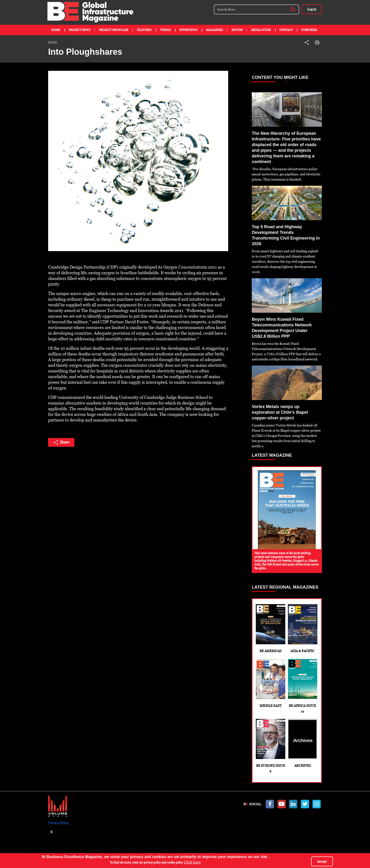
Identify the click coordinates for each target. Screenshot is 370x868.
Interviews (188, 30)
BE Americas (270, 628)
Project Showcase (114, 30)
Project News (80, 30)
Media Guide (261, 30)
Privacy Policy (58, 823)
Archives (302, 743)
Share (61, 442)
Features (144, 30)
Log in (311, 9)
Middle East (270, 683)
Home (56, 30)
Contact (286, 30)
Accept (322, 861)
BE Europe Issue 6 (270, 746)
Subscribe (309, 30)
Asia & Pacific (302, 628)
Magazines (214, 30)
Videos (165, 30)
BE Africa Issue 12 (302, 686)
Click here (192, 862)
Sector (237, 30)
